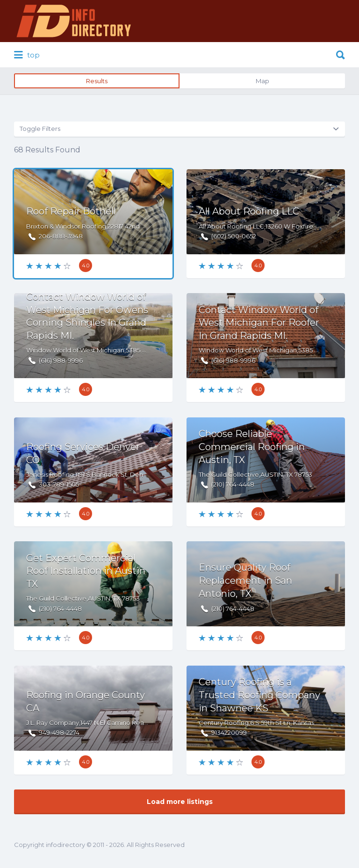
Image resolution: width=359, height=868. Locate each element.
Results (97, 81)
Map (262, 81)
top (27, 55)
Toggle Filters (40, 129)
